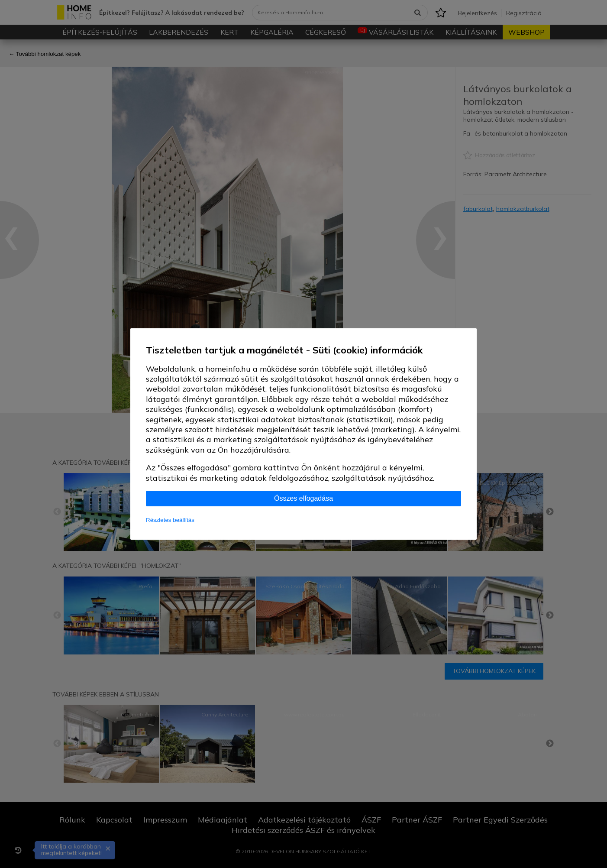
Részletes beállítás (170, 520)
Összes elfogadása (303, 498)
